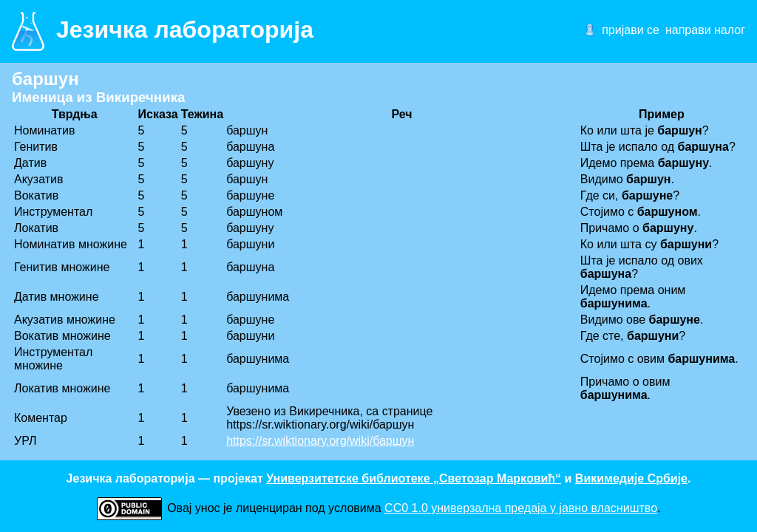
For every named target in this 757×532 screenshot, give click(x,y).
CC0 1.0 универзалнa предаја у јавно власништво (521, 508)
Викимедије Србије (631, 478)
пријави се (631, 30)
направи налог (705, 30)
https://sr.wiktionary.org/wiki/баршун (320, 441)
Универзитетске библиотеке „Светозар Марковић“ (414, 478)
